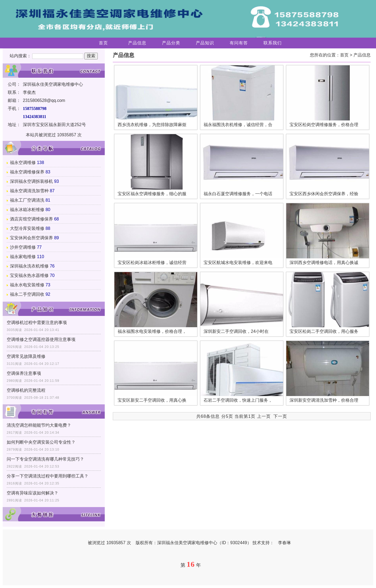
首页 (103, 43)
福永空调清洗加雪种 (29, 191)
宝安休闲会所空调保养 (31, 238)
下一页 (280, 416)
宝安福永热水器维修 (29, 275)
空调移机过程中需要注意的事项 (37, 322)
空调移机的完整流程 (26, 390)
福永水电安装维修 (27, 285)
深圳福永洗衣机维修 (29, 266)
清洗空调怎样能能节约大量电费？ (39, 425)
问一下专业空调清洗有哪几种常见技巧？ (45, 459)
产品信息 (137, 43)
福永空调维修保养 (27, 172)
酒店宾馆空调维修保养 (31, 219)
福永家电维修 (23, 257)
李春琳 (284, 543)
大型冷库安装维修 (27, 228)
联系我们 (273, 43)
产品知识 (205, 43)
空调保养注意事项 (24, 373)
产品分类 (171, 43)
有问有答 (239, 43)
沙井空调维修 (23, 247)
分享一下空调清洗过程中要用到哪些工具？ (48, 476)
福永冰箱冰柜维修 (27, 210)
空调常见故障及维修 (26, 356)
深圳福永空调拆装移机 (31, 181)
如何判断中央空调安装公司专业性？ (41, 442)
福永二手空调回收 (27, 294)
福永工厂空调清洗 (27, 200)
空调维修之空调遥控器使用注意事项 (41, 339)
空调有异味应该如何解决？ (32, 493)
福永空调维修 (23, 163)
